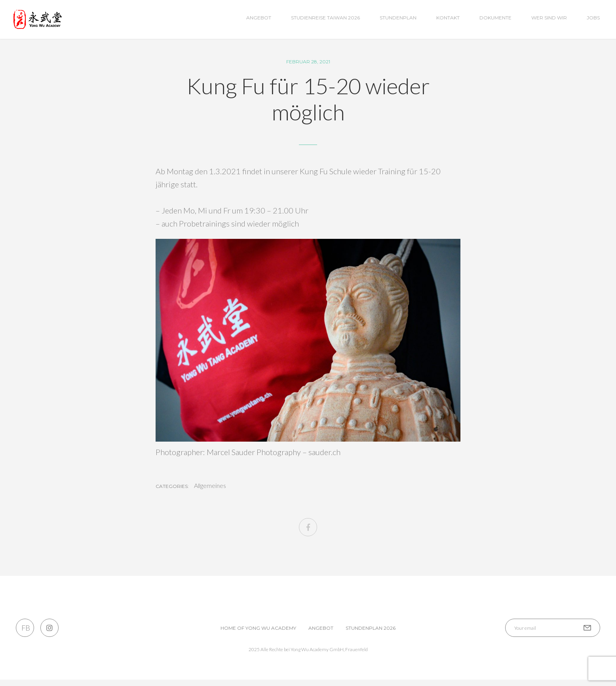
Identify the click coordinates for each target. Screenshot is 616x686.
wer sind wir (549, 18)
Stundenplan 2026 (371, 634)
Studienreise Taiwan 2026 (325, 18)
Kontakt (448, 18)
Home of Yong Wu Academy (258, 634)
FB (25, 634)
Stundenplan (398, 18)
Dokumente (495, 18)
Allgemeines (210, 492)
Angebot (259, 18)
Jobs (593, 18)
